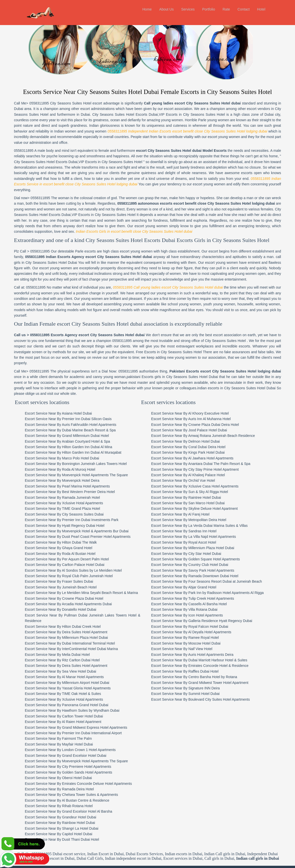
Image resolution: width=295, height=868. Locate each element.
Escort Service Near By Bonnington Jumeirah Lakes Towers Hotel (77, 441)
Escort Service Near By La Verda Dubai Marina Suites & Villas (214, 503)
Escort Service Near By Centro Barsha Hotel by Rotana (209, 655)
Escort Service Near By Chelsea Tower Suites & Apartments (72, 772)
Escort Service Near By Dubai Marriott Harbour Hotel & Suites (214, 638)
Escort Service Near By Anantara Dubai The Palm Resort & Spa (216, 441)
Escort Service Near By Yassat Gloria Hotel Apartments (69, 666)
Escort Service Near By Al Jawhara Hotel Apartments (207, 436)
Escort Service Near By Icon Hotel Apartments (202, 593)
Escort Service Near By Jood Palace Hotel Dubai (204, 408)
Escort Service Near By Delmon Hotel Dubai (200, 419)
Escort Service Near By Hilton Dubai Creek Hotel (64, 604)
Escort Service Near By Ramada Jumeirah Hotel (63, 475)
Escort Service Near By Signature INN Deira (200, 666)
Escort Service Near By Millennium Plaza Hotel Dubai (67, 615)
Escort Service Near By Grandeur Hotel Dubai (61, 795)
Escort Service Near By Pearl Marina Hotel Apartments (68, 464)
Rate (226, 9)
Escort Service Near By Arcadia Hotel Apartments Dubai (69, 581)
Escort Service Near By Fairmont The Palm (59, 716)
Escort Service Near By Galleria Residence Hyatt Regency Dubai (216, 598)
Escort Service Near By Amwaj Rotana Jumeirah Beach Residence (218, 413)
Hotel (261, 9)
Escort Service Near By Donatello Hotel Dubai (61, 587)
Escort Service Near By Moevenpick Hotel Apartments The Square (77, 452)
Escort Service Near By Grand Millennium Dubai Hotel (68, 413)
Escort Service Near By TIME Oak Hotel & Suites (64, 671)
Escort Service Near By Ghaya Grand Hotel (59, 526)
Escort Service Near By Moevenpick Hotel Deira (63, 458)
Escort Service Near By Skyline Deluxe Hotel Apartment (209, 486)
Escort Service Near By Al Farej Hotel (195, 492)
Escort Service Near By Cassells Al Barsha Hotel (204, 581)
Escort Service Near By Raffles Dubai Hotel (200, 649)
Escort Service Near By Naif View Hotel (196, 627)
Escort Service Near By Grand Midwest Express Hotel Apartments (77, 705)
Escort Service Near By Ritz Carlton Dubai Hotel (63, 638)
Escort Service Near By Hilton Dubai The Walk (62, 520)
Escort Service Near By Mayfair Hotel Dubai (60, 722)
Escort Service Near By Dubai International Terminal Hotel (71, 621)
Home (147, 9)
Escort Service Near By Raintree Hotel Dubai (201, 475)
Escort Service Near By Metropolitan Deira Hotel (204, 498)
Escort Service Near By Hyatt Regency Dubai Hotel (65, 503)
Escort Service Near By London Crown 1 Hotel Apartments (71, 727)
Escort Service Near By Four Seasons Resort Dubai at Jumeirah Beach (221, 559)
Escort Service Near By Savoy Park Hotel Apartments (207, 548)
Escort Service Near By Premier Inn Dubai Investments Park (72, 498)
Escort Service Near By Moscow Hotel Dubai (201, 621)
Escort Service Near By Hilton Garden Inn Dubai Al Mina (69, 425)
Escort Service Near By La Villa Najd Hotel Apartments (208, 514)
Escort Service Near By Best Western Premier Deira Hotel (71, 469)
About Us (166, 9)
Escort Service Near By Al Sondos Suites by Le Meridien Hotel (74, 548)
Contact (244, 9)
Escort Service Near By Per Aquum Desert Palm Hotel (68, 537)
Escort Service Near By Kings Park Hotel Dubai (203, 430)
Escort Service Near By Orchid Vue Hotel (198, 458)
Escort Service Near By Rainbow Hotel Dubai (61, 800)
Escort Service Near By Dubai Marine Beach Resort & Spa (71, 408)
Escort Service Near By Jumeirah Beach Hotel (61, 565)
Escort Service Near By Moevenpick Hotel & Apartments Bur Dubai (77, 509)
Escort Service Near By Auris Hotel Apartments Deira (207, 632)
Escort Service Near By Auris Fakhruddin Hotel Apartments (71, 402)
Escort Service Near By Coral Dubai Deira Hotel (203, 425)
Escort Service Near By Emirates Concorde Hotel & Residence (215, 643)
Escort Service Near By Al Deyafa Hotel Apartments (206, 609)
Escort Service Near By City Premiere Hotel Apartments (69, 744)
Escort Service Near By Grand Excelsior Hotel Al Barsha (69, 789)
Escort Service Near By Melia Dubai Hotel (58, 632)
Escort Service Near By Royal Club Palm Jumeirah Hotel (70, 554)
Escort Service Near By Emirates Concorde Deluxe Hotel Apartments (79, 761)
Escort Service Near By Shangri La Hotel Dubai (62, 806)
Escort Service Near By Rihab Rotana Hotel (60, 784)
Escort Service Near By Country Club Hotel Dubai (204, 542)
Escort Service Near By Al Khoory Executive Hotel (205, 391)
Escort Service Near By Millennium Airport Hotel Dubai (68, 660)
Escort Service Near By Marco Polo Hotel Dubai (63, 436)
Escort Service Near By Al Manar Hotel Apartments (65, 655)
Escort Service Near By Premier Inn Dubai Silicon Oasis (69, 397)
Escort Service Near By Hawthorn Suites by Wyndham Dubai (73, 688)
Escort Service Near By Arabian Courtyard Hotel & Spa (68, 419)
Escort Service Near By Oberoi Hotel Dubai (59, 756)
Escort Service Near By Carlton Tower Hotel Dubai (65, 694)
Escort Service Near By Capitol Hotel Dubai (59, 811)
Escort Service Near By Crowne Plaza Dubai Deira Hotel (210, 402)
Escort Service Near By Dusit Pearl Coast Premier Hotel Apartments (78, 514)
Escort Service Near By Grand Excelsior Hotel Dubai (66, 733)
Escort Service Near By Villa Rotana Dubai (199, 587)
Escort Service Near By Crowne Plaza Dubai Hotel (65, 576)
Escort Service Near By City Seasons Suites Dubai (65, 492)
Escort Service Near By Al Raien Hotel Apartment (64, 699)
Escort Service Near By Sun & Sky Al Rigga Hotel (204, 469)
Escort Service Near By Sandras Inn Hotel (199, 509)
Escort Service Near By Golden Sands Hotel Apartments (69, 750)
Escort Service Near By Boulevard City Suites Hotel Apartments (215, 677)
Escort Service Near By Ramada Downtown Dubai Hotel (210, 554)
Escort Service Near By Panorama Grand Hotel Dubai (67, 683)
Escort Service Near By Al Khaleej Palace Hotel (203, 452)
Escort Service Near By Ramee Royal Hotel (200, 615)
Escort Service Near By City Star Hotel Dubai (201, 531)
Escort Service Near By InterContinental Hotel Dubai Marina (72, 627)
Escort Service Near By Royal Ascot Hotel (198, 520)
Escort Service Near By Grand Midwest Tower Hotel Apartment (215, 660)
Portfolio (209, 9)
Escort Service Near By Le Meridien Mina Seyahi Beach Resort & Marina (82, 570)
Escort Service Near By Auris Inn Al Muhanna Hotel (206, 397)
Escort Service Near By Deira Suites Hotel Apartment (67, 609)
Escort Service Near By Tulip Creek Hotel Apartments (207, 576)
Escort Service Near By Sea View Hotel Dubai (61, 649)
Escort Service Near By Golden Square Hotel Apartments (210, 537)
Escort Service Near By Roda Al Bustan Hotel (61, 531)
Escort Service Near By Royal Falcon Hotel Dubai (204, 604)
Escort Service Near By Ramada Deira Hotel (60, 767)
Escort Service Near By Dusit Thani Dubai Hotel (63, 817)
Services (188, 9)
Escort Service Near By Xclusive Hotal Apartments (65, 480)
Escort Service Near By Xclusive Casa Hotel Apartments (210, 464)
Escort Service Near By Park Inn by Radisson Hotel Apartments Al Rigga (222, 570)
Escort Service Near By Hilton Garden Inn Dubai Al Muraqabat (74, 430)
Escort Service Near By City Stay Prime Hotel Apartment (210, 447)
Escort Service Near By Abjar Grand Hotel (199, 565)
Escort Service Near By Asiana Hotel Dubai (59, 391)
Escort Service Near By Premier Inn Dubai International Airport (74, 710)
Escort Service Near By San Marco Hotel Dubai (203, 480)
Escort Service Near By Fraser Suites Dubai (60, 559)
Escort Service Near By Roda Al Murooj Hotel (61, 447)
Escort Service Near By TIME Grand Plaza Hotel (63, 486)
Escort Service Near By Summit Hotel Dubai (200, 671)
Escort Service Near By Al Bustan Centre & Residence (68, 778)
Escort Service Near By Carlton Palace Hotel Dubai (65, 542)
